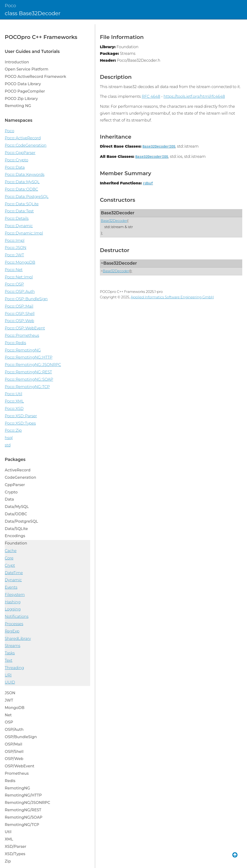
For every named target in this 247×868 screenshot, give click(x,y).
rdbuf (148, 183)
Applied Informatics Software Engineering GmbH (172, 297)
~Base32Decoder (119, 263)
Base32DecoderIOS (159, 147)
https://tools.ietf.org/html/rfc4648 (194, 96)
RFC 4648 (151, 96)
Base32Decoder (118, 213)
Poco (10, 5)
